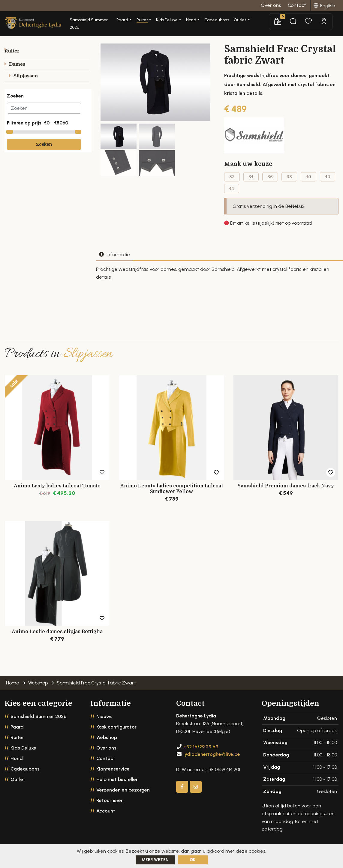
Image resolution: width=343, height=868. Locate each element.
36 (270, 179)
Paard (17, 732)
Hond (17, 764)
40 (308, 179)
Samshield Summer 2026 (110, 20)
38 (289, 179)
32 (232, 179)
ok (193, 860)
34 (251, 179)
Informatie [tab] (114, 257)
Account (106, 816)
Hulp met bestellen (117, 785)
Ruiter (17, 743)
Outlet (18, 785)
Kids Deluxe (23, 753)
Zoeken (44, 147)
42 (328, 179)
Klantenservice (113, 774)
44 (232, 191)
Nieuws (104, 722)
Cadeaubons (239, 20)
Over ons (106, 753)
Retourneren (110, 806)
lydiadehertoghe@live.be (212, 759)
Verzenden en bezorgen (123, 795)
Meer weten (155, 860)
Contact (106, 764)
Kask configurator (116, 732)
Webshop (107, 743)
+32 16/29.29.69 (201, 752)
